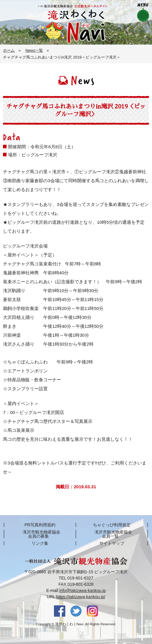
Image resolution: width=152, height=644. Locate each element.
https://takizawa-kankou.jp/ (81, 597)
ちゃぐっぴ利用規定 (112, 525)
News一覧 (34, 50)
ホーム (9, 50)
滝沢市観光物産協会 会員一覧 (113, 534)
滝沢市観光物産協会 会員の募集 (41, 534)
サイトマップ (112, 543)
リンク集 (40, 543)
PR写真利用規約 (40, 525)
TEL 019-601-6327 (76, 578)
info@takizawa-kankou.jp (83, 591)
